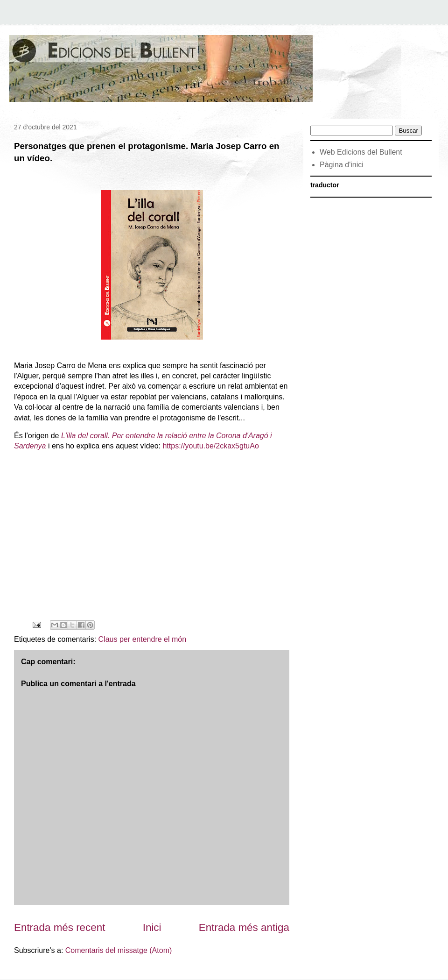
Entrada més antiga (244, 927)
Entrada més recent (59, 927)
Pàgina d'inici (342, 165)
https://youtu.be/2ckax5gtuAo (210, 446)
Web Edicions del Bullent (361, 152)
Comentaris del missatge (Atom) (119, 950)
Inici (152, 927)
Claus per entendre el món (143, 639)
